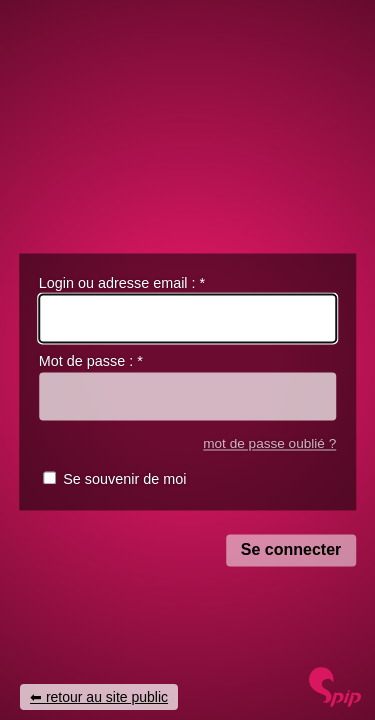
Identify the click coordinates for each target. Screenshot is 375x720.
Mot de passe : (91, 362)
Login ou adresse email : (122, 283)
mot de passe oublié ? (269, 443)
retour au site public (107, 697)
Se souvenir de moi (124, 480)
